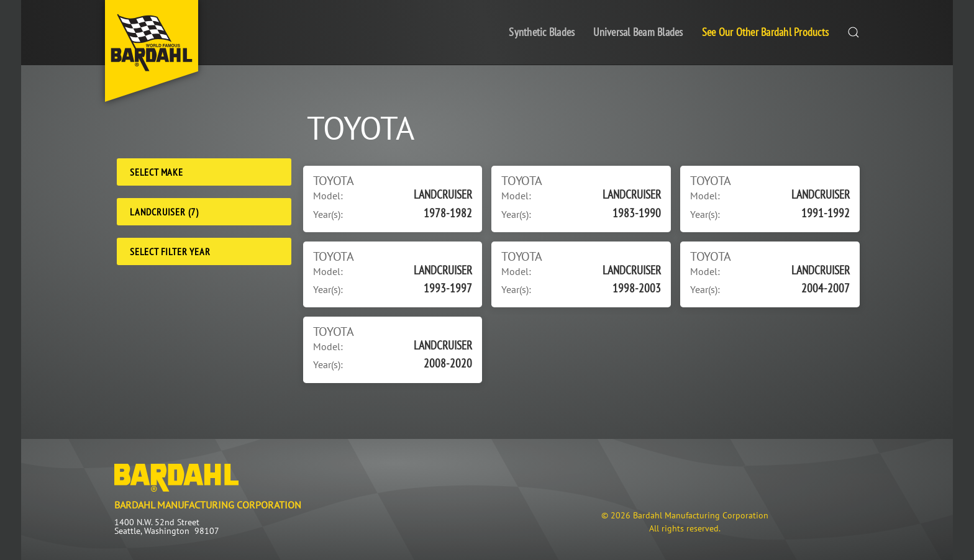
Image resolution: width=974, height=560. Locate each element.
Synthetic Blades (542, 32)
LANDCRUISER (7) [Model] (164, 212)
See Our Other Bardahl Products (766, 32)
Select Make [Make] (157, 172)
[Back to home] (152, 51)
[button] (853, 33)
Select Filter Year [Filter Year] (170, 251)
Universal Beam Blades (638, 32)
